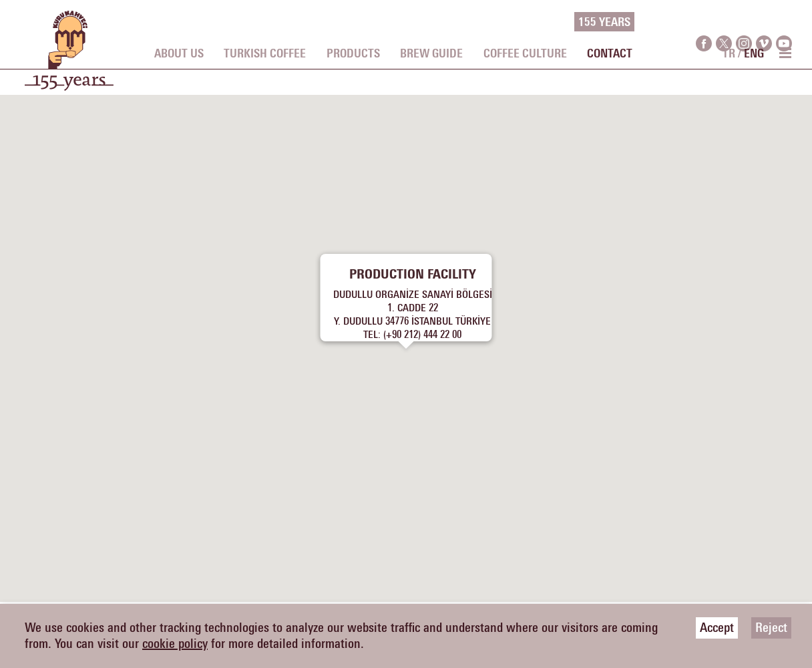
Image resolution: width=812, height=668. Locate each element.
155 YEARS (604, 23)
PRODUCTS (353, 54)
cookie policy (175, 644)
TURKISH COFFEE (265, 54)
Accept (717, 628)
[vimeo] (764, 22)
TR (729, 54)
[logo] (69, 57)
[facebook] (704, 22)
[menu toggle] (785, 53)
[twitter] (724, 22)
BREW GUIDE (431, 54)
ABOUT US (179, 54)
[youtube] (784, 22)
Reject (771, 628)
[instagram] (744, 22)
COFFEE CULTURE (525, 54)
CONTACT (610, 54)
